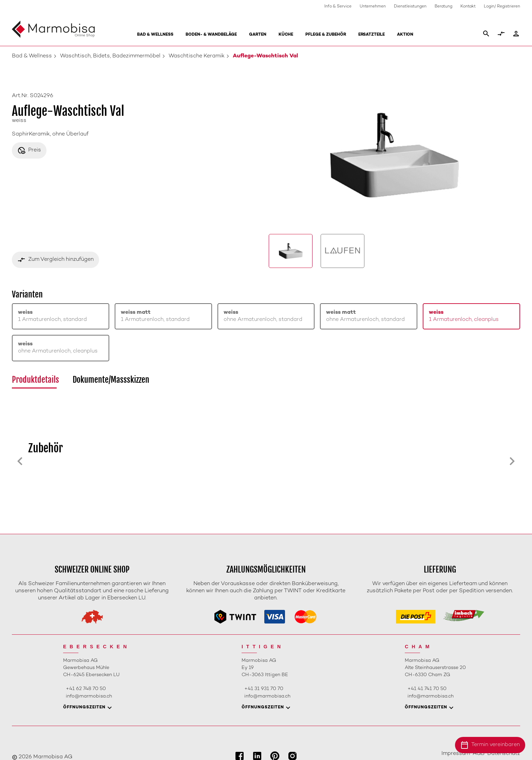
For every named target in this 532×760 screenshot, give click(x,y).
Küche (286, 35)
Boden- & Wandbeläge (211, 35)
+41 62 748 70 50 (86, 689)
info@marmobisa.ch (89, 696)
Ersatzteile (372, 35)
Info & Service (338, 7)
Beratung (443, 7)
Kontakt (468, 7)
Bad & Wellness (155, 35)
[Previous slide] (20, 461)
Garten (258, 35)
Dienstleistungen (410, 7)
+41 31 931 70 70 (264, 689)
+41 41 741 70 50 (427, 689)
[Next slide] (512, 461)
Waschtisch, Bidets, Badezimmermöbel (110, 56)
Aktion (405, 35)
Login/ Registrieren (502, 7)
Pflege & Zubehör (326, 35)
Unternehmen (373, 7)
